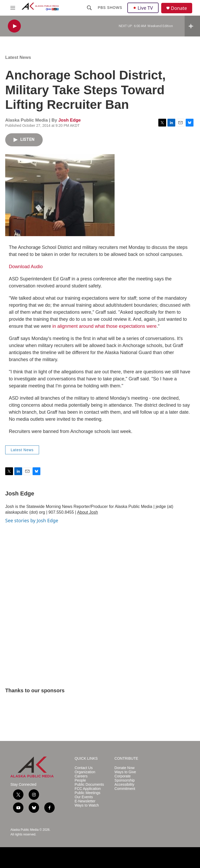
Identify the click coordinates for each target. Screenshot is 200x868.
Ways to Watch (87, 805)
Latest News (18, 57)
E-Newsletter (85, 801)
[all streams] (192, 26)
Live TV (143, 8)
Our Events (84, 797)
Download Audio (26, 267)
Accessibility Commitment (125, 787)
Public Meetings (87, 793)
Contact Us (83, 768)
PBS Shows (110, 8)
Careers (81, 776)
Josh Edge (70, 120)
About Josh (87, 512)
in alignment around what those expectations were (104, 326)
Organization (85, 772)
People (80, 780)
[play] (14, 26)
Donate (179, 8)
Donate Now (125, 768)
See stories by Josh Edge (32, 520)
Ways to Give (125, 772)
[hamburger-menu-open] (13, 8)
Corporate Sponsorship (125, 778)
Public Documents (89, 785)
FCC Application (87, 789)
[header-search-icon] (89, 8)
